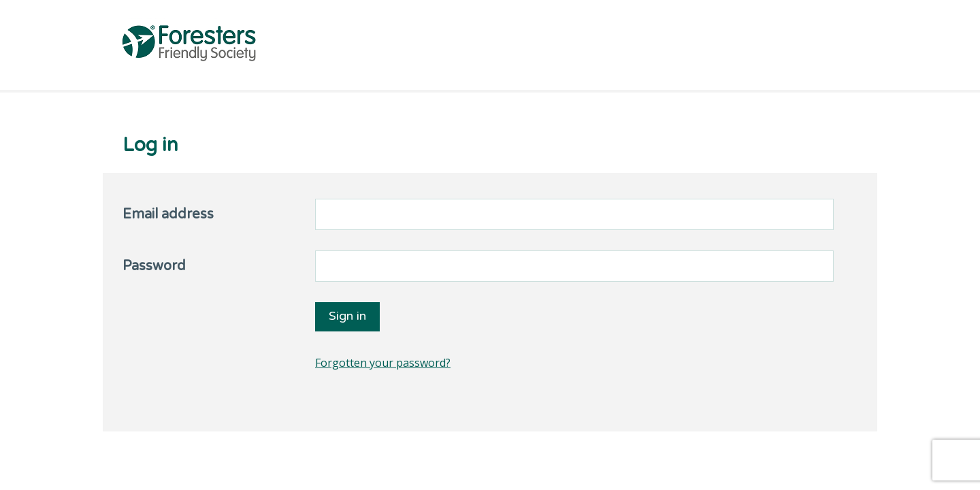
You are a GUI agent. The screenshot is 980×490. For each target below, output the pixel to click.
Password (154, 266)
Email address (168, 214)
